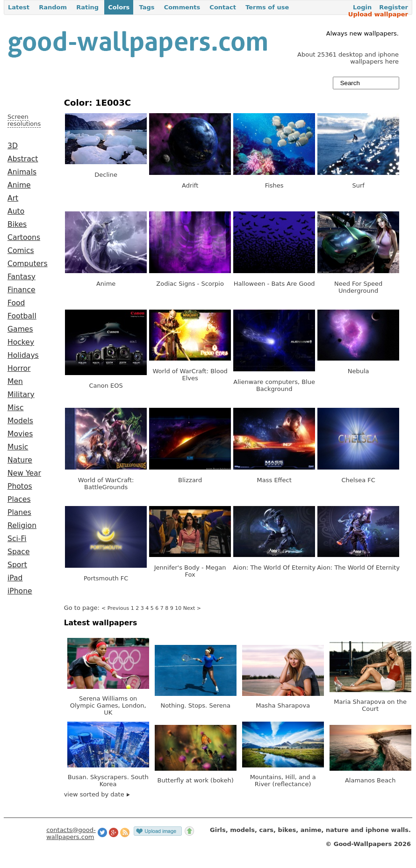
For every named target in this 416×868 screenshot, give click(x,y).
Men (15, 382)
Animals (22, 172)
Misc (16, 408)
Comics (21, 251)
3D (13, 146)
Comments (182, 7)
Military (21, 395)
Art (13, 198)
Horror (19, 369)
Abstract (23, 159)
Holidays (23, 355)
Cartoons (24, 238)
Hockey (21, 342)
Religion (22, 526)
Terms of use (267, 7)
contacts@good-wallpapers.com (71, 833)
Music (18, 447)
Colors (119, 7)
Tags (147, 7)
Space (19, 552)
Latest (19, 7)
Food (16, 303)
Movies (20, 434)
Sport (17, 565)
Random (53, 7)
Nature (20, 460)
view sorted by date (97, 794)
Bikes (17, 224)
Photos (20, 486)
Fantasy (22, 277)
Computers (28, 264)
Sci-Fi (17, 539)
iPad (15, 578)
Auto (16, 211)
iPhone (20, 591)
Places (19, 499)
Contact (223, 7)
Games (20, 329)
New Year (24, 473)
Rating (87, 7)
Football (22, 316)
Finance (22, 290)
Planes (19, 513)
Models (20, 421)
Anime (19, 185)
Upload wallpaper (378, 14)
